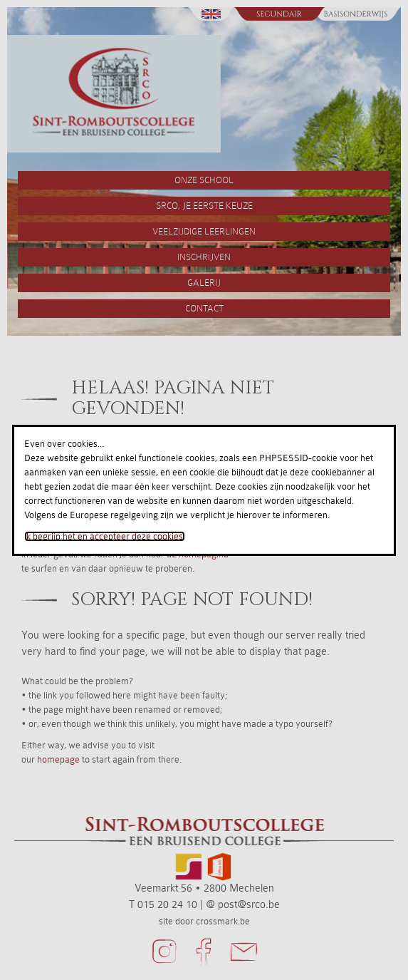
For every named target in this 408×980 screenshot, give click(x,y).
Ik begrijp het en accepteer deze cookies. (105, 536)
